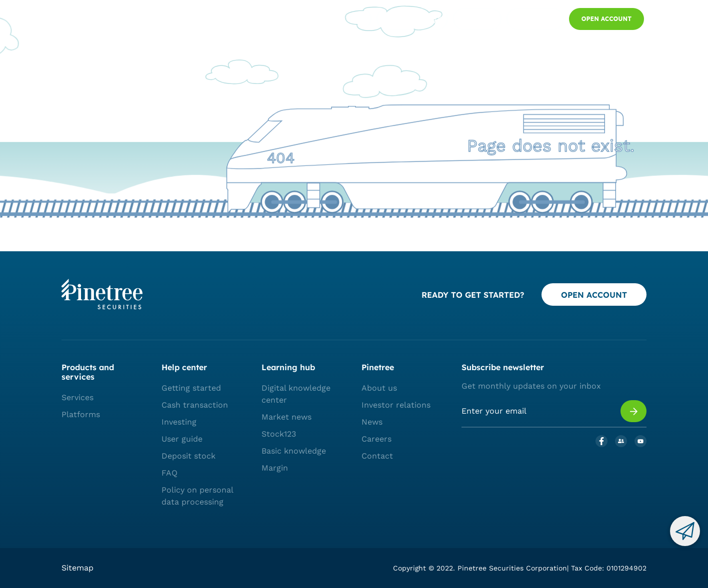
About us (379, 388)
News (372, 422)
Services (77, 397)
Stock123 (279, 434)
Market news (286, 417)
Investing (179, 422)
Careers (376, 439)
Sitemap (77, 568)
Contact (377, 456)
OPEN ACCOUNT (594, 295)
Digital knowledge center (296, 394)
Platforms (81, 414)
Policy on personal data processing (197, 496)
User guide (182, 439)
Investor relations (396, 405)
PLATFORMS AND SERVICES (187, 19)
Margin (275, 468)
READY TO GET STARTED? (473, 295)
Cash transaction (195, 405)
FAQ (169, 473)
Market (256, 19)
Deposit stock (188, 456)
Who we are (301, 19)
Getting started (191, 388)
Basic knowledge (294, 451)
